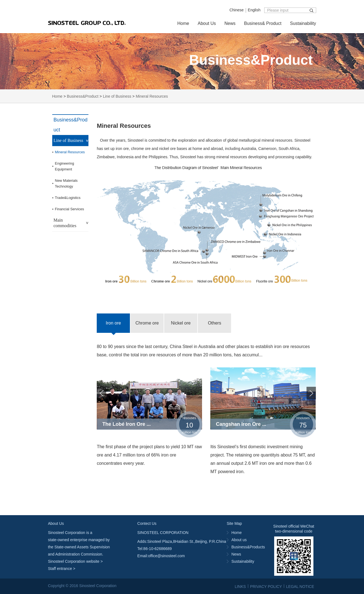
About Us (207, 23)
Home (183, 23)
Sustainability (303, 23)
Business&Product (83, 96)
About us (239, 540)
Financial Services (70, 209)
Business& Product (263, 23)
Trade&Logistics (68, 198)
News (230, 23)
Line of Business (117, 96)
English (254, 10)
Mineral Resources (152, 96)
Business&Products (248, 547)
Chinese (236, 10)
